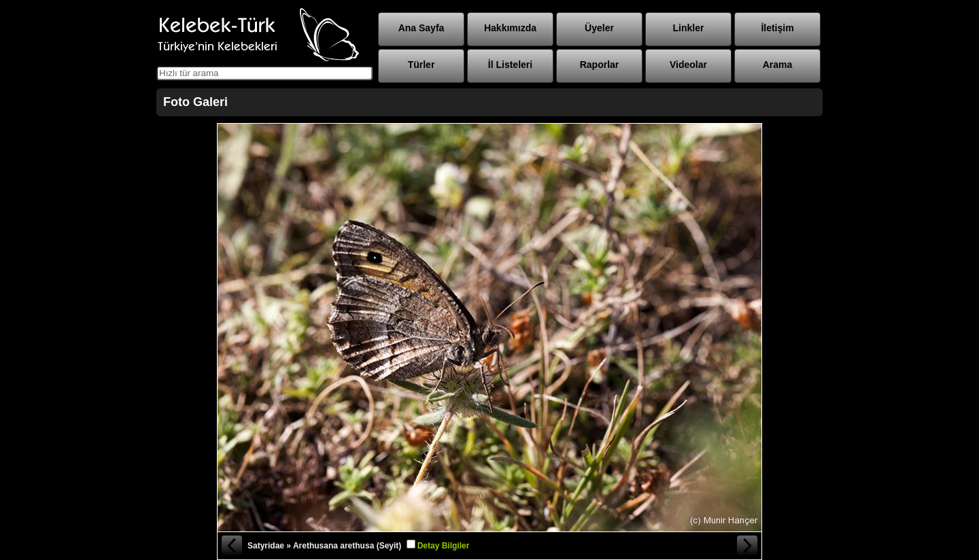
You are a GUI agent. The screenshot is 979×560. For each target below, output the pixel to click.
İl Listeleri (510, 65)
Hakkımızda (510, 28)
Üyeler (599, 28)
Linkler (689, 28)
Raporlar (600, 65)
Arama (778, 65)
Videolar (688, 65)
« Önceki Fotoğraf (231, 546)
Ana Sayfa (422, 28)
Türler (422, 65)
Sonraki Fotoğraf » (748, 546)
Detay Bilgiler (444, 546)
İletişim (777, 28)
